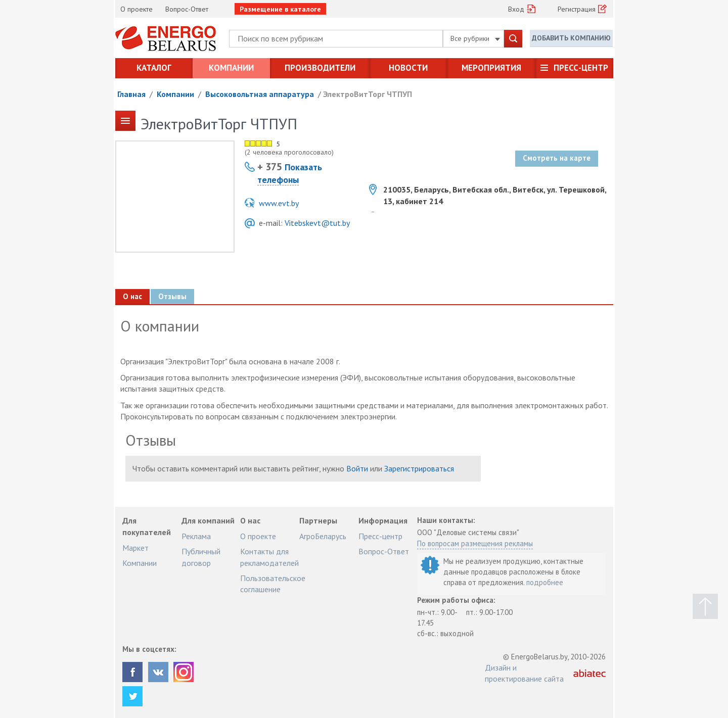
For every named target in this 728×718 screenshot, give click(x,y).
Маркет (135, 548)
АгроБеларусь (323, 536)
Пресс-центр (581, 68)
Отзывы (172, 296)
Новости (408, 68)
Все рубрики (475, 38)
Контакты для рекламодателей (269, 557)
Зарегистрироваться (419, 468)
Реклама (196, 536)
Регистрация (577, 9)
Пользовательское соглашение (273, 584)
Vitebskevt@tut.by (317, 223)
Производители (320, 68)
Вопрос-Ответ (187, 9)
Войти (357, 468)
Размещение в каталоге (280, 9)
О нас (132, 296)
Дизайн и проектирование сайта (524, 673)
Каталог (154, 68)
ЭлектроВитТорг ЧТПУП (368, 94)
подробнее (545, 582)
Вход (516, 9)
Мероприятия (491, 68)
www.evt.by (279, 203)
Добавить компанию (571, 38)
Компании (231, 68)
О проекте (136, 9)
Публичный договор (201, 557)
